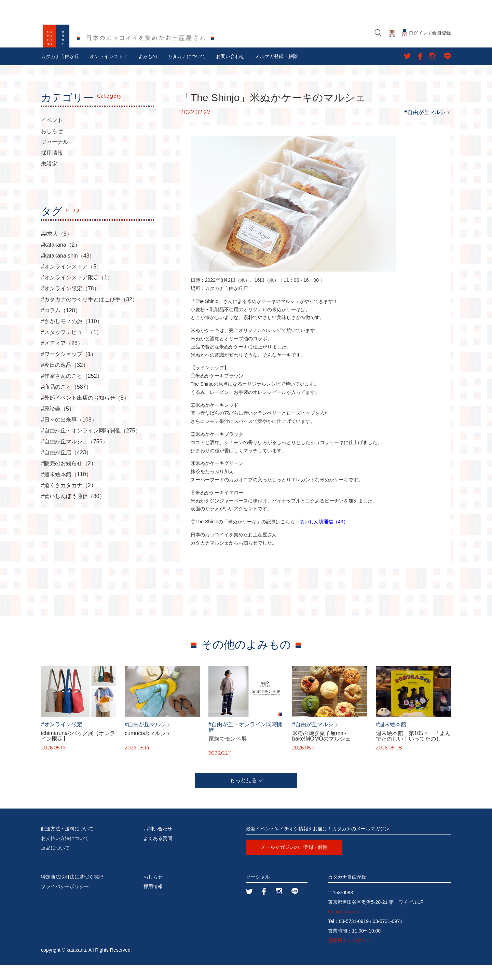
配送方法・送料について (67, 844)
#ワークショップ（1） (69, 369)
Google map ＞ (344, 927)
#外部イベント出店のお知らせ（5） (85, 413)
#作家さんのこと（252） (72, 391)
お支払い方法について (65, 853)
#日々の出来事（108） (69, 435)
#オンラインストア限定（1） (77, 293)
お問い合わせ (230, 71)
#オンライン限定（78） (70, 304)
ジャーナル (55, 157)
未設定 (49, 179)
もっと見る (246, 795)
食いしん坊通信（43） (324, 537)
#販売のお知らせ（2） (69, 479)
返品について (55, 863)
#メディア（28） (62, 358)
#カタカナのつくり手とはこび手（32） (89, 315)
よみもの (148, 71)
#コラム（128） (61, 326)
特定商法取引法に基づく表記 (72, 892)
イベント (52, 135)
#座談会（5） (58, 424)
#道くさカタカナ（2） (69, 500)
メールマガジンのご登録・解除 (294, 862)
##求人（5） (57, 249)
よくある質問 (158, 853)
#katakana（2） (61, 260)
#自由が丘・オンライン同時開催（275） (91, 446)
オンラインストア (109, 71)
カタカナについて (187, 71)
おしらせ (52, 146)
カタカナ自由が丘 (60, 71)
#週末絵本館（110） (66, 489)
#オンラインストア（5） (71, 282)
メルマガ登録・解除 (276, 71)
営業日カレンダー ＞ (350, 955)
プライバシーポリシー (65, 901)
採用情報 (52, 168)
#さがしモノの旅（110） (72, 336)
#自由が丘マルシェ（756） (74, 457)
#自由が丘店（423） (66, 468)
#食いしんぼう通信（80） (73, 511)
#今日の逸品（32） (65, 380)
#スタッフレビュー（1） (71, 347)
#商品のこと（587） (66, 402)
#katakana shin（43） (68, 271)
